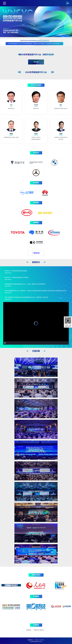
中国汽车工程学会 (39, 630)
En (68, 3)
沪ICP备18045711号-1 (36, 641)
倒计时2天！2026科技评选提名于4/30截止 (17, 277)
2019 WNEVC (36, 367)
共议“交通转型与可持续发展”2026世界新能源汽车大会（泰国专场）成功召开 (26, 297)
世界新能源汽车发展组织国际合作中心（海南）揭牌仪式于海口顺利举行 (25, 284)
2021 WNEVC (36, 408)
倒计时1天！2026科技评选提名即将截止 (16, 271)
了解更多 (36, 253)
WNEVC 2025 (36, 554)
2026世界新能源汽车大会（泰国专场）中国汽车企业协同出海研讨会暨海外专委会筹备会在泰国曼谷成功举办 (36, 291)
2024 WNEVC (36, 491)
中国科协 (29, 630)
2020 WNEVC (36, 388)
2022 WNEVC (36, 429)
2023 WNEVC (36, 471)
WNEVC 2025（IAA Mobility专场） (36, 533)
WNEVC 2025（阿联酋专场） (36, 512)
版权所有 (30, 640)
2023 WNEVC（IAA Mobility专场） (36, 450)
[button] (34, 38)
